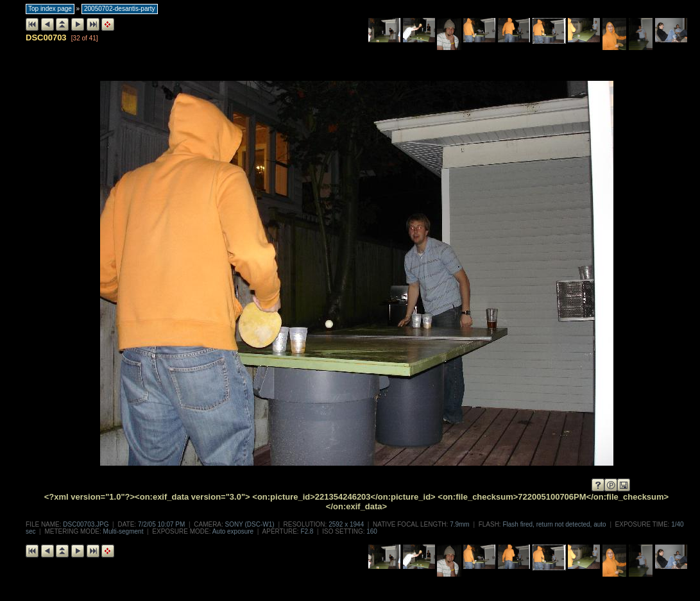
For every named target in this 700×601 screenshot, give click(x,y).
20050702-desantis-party (120, 9)
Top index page (50, 9)
